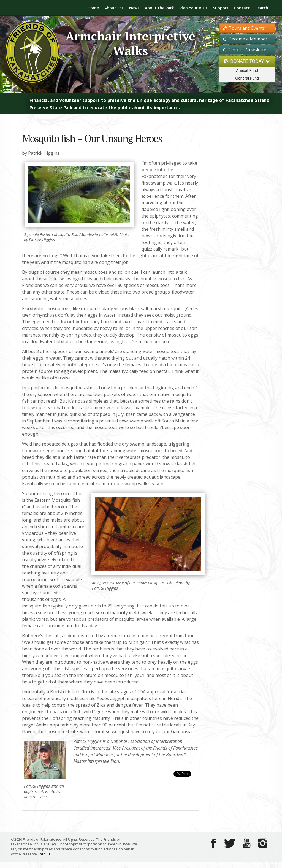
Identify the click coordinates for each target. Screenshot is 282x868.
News (134, 8)
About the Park (159, 8)
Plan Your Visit (193, 8)
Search (262, 8)
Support (221, 8)
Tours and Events (244, 28)
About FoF (114, 8)
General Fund (247, 78)
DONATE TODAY (247, 61)
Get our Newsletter (246, 50)
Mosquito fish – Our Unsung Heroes (92, 138)
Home (93, 8)
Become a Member (245, 39)
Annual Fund (247, 70)
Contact (242, 8)
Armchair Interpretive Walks (130, 43)
